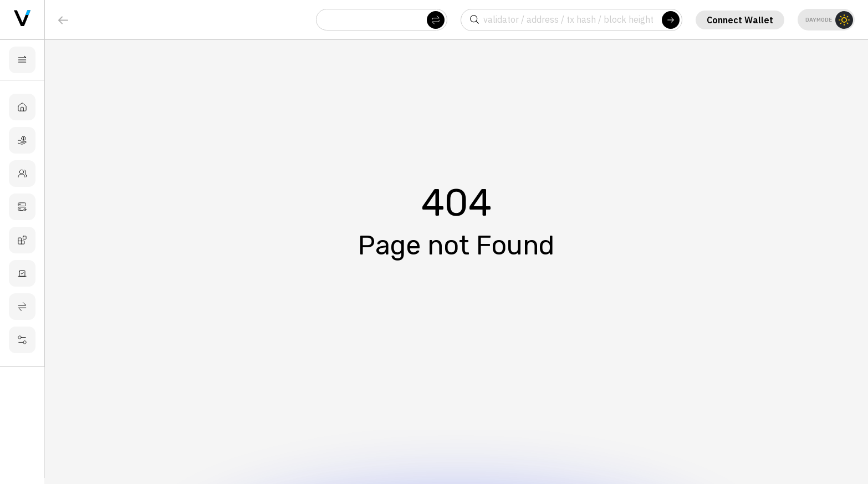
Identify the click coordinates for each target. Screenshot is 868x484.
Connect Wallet (739, 20)
